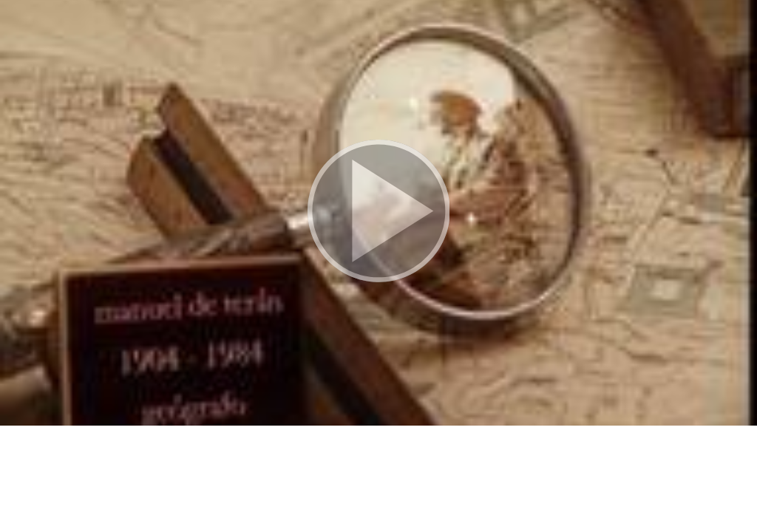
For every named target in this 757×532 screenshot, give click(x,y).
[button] (378, 213)
